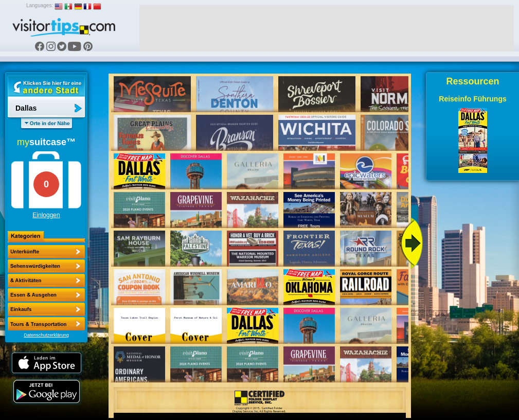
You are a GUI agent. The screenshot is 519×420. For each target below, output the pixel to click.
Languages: (40, 5)
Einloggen (46, 215)
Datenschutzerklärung (46, 335)
